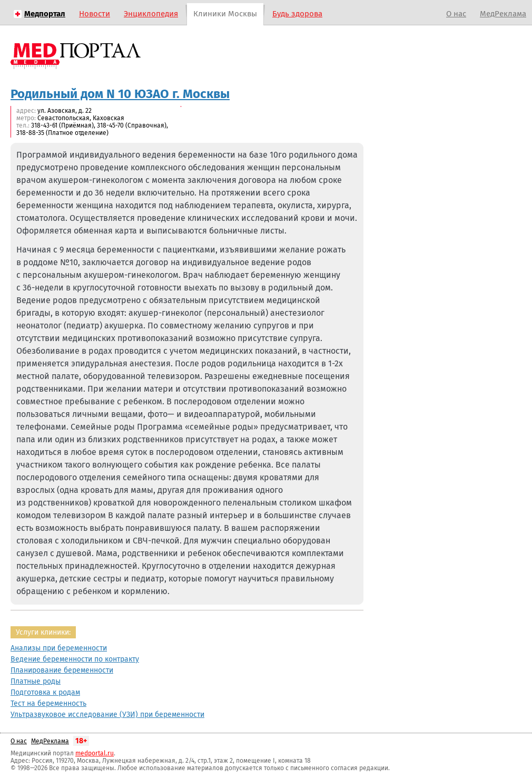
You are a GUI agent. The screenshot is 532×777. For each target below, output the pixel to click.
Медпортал (45, 14)
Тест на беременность (48, 703)
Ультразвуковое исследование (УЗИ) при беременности (107, 715)
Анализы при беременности (59, 648)
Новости (95, 14)
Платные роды (36, 681)
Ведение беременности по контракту (75, 659)
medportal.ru (95, 753)
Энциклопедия (151, 14)
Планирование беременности (62, 670)
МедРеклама (503, 14)
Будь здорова (297, 14)
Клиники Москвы (225, 14)
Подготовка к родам (45, 692)
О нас (456, 14)
